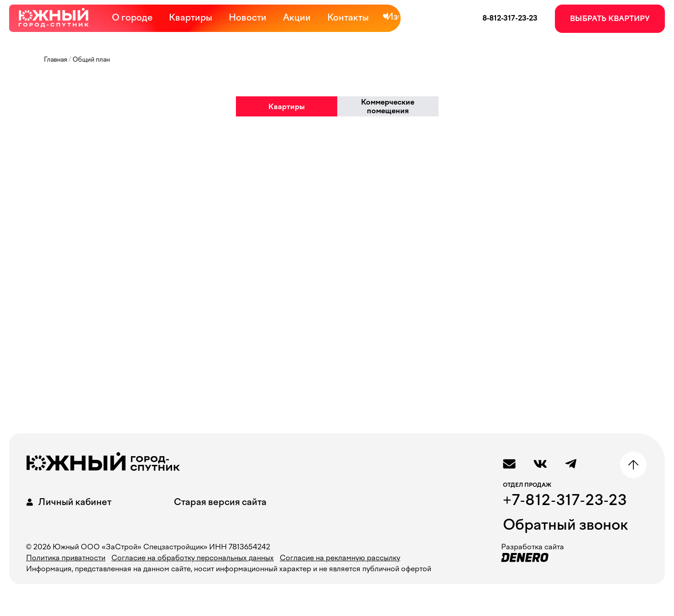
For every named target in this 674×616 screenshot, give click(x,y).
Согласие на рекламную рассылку (340, 558)
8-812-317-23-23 (510, 18)
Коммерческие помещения (388, 106)
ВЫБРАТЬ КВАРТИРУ (610, 18)
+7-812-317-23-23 (565, 500)
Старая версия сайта (220, 502)
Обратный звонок (565, 525)
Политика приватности (66, 558)
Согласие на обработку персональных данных (193, 558)
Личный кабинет (67, 502)
